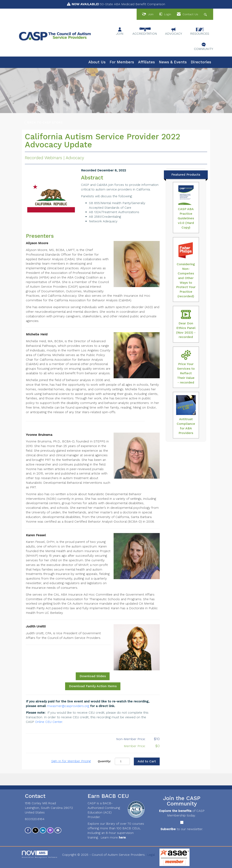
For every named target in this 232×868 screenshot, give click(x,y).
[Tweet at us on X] (35, 830)
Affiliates (146, 62)
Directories (201, 62)
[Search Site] (206, 14)
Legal (151, 855)
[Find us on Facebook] (28, 830)
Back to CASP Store (43, 122)
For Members (122, 62)
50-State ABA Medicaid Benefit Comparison (118, 4)
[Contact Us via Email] (58, 830)
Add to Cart (147, 761)
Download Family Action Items (93, 686)
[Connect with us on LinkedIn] (43, 830)
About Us (97, 62)
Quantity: (104, 761)
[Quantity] (122, 761)
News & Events (173, 62)
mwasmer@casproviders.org (68, 706)
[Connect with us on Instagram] (50, 830)
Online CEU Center (49, 722)
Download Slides (93, 676)
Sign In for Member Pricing (71, 761)
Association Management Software (40, 854)
